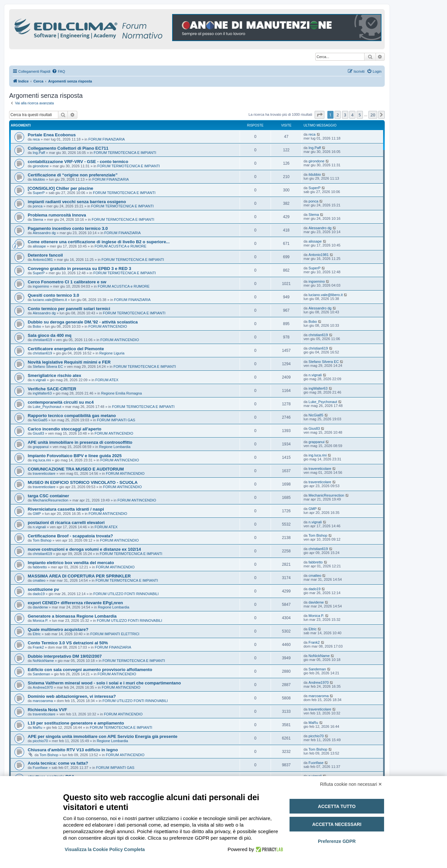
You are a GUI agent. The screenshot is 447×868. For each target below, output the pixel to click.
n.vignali (39, 380)
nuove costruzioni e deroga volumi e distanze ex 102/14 (84, 549)
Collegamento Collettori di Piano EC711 (68, 148)
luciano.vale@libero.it (50, 300)
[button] (320, 115)
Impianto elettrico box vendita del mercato (71, 563)
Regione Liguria (112, 353)
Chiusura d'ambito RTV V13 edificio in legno (73, 750)
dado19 (39, 594)
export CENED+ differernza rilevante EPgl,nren (75, 603)
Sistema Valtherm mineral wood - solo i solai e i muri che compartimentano (104, 683)
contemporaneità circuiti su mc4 (61, 402)
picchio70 (40, 741)
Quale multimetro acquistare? (58, 629)
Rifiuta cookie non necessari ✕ (351, 784)
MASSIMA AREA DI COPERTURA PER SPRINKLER (79, 576)
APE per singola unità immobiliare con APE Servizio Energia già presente (103, 736)
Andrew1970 (43, 687)
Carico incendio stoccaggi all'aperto (65, 429)
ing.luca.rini (42, 460)
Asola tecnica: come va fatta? (58, 763)
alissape (39, 246)
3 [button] (345, 115)
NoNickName (43, 661)
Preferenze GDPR (337, 841)
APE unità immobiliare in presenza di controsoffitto (80, 442)
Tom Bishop (42, 540)
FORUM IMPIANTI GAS (116, 420)
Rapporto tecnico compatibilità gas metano (72, 416)
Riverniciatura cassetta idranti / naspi (66, 509)
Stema (38, 219)
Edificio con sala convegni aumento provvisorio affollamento (90, 670)
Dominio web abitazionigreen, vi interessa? (72, 696)
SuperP (39, 193)
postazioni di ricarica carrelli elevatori (66, 523)
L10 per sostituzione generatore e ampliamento (76, 723)
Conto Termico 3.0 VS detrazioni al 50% (68, 643)
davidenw (40, 607)
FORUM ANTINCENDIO (108, 326)
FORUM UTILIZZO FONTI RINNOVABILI (126, 594)
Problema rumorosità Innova (57, 215)
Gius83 (38, 433)
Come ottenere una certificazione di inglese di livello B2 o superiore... (99, 242)
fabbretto (40, 567)
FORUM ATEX (107, 380)
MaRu (37, 727)
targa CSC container (48, 496)
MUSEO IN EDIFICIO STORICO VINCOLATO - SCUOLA (83, 482)
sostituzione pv (43, 589)
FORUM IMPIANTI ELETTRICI (115, 634)
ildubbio (39, 179)
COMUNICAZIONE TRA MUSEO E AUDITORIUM (76, 469)
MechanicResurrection (50, 500)
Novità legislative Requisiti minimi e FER (69, 362)
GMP (37, 514)
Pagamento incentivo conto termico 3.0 (68, 228)
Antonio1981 (43, 260)
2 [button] (338, 115)
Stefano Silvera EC (48, 367)
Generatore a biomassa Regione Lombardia (72, 616)
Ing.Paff (39, 153)
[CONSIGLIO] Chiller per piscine (60, 188)
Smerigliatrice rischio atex (54, 375)
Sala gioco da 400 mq (50, 335)
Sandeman (41, 674)
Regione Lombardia (115, 447)
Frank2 (38, 647)
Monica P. (40, 621)
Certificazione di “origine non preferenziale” (73, 175)
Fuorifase (40, 768)
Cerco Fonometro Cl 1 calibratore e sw (67, 282)
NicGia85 (40, 420)
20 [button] (373, 115)
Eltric (37, 634)
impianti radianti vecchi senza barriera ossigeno (77, 202)
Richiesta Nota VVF (47, 710)
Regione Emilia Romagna (121, 393)
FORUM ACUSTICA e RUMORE (120, 246)
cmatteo (39, 580)
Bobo (37, 326)
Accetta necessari (337, 824)
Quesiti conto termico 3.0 (53, 295)
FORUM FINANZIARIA (107, 139)
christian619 (42, 340)
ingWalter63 (42, 393)
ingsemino (41, 286)
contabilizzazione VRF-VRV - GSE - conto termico (78, 162)
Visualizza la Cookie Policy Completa (105, 849)
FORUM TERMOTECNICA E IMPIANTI (125, 153)
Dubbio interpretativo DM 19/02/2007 (65, 656)
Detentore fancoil (45, 255)
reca (36, 139)
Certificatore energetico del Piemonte (66, 349)
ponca (37, 206)
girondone (41, 166)
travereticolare (44, 473)
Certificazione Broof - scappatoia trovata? (70, 536)
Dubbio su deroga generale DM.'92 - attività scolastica (83, 322)
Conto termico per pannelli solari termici (69, 309)
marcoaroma (43, 701)
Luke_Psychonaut (47, 407)
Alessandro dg (44, 233)
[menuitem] (58, 71)
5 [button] (360, 115)
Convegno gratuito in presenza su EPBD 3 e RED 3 (79, 269)
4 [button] (352, 115)
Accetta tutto (337, 806)
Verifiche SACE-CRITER (52, 389)
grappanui (41, 447)
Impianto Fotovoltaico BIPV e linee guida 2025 (75, 456)
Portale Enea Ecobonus (52, 135)
